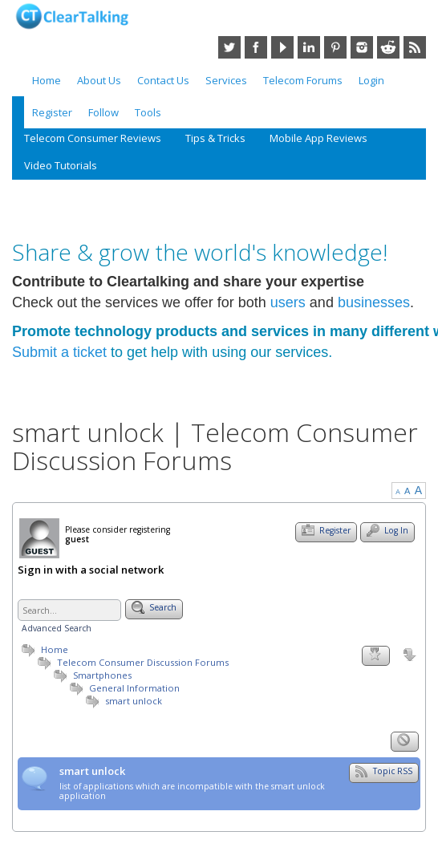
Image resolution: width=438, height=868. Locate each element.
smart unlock (134, 701)
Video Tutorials (61, 165)
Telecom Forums (303, 80)
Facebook (256, 47)
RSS (415, 47)
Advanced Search (57, 628)
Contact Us (163, 80)
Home (47, 80)
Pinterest (335, 47)
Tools (148, 112)
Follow (103, 112)
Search (154, 607)
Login (371, 80)
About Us (99, 80)
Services (226, 80)
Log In (387, 530)
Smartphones (102, 675)
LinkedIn (309, 47)
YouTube (282, 47)
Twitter (229, 47)
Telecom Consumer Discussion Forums (131, 662)
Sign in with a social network (91, 570)
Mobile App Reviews (318, 138)
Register (52, 112)
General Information (134, 688)
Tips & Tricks (215, 138)
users (288, 302)
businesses (374, 302)
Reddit (388, 47)
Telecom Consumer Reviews (93, 138)
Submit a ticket (59, 352)
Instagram (362, 47)
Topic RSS (384, 771)
